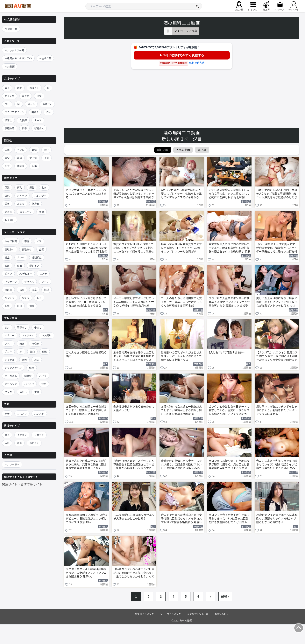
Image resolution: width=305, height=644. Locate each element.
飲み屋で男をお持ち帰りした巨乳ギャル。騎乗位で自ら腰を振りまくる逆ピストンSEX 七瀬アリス (134, 356)
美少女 (26, 96)
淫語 (44, 384)
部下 (7, 166)
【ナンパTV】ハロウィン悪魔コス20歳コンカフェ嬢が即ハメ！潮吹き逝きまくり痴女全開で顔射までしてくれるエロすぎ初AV (277, 356)
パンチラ (10, 298)
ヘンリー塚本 (12, 464)
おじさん (34, 443)
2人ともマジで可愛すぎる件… (227, 352)
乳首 (44, 187)
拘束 (32, 306)
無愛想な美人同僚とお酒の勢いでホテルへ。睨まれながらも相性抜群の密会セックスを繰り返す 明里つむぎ (229, 248)
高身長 (8, 212)
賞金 (7, 257)
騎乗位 (28, 376)
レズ (39, 298)
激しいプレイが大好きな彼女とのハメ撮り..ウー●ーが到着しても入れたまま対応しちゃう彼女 (86, 302)
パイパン (22, 196)
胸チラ (26, 298)
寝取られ (10, 249)
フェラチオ (28, 335)
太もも (21, 203)
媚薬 (22, 343)
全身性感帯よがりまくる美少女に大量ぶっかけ (134, 408)
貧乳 (20, 187)
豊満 (42, 212)
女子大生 (10, 96)
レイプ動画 (11, 241)
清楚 (39, 96)
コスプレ (22, 413)
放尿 (37, 360)
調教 (24, 360)
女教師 (23, 120)
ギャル (31, 104)
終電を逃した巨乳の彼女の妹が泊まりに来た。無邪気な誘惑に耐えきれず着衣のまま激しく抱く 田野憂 (86, 465)
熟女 (20, 88)
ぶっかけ (10, 360)
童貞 (20, 443)
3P (21, 351)
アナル (8, 343)
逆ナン (8, 273)
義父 (7, 158)
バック (43, 376)
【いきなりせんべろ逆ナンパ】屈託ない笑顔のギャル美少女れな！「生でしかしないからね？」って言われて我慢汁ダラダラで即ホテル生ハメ (134, 573)
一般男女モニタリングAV (18, 58)
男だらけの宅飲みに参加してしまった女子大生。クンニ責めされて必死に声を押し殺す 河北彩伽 (229, 194)
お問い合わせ (222, 614)
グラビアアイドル (14, 112)
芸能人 (35, 112)
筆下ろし (22, 327)
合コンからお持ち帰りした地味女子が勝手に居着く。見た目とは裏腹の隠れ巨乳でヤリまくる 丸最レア (229, 465)
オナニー (10, 335)
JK (48, 88)
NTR (39, 241)
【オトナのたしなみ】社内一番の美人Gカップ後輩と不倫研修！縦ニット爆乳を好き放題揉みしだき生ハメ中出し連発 (277, 194)
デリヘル (29, 282)
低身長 (36, 203)
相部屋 (8, 290)
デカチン (39, 435)
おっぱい (10, 220)
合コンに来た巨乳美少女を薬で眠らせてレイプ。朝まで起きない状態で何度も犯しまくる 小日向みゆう (277, 465)
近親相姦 (37, 257)
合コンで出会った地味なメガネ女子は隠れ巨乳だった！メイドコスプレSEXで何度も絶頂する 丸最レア (181, 519)
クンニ (8, 392)
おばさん (34, 88)
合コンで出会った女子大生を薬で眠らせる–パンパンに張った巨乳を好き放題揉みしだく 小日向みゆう (229, 519)
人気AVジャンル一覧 (198, 614)
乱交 (32, 351)
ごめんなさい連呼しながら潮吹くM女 (86, 354)
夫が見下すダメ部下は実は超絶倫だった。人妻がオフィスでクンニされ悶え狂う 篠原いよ (86, 573)
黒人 (7, 435)
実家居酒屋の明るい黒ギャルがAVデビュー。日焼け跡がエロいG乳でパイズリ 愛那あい (86, 518)
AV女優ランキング (144, 614)
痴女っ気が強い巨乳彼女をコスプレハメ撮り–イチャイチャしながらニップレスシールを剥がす (181, 248)
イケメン (22, 435)
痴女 (7, 327)
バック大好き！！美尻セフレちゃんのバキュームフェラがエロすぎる (86, 194)
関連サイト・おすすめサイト (22, 484)
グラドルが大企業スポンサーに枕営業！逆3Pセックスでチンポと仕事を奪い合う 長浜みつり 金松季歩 (229, 302)
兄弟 (34, 166)
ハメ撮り (46, 335)
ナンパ (21, 257)
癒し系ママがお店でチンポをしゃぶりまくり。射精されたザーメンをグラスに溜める (277, 410)
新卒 (24, 128)
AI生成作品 (45, 58)
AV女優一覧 (11, 29)
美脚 (7, 203)
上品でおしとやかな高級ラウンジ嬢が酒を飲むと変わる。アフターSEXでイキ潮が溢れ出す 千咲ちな (134, 194)
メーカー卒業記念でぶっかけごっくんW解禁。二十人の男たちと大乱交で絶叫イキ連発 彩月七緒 (134, 302)
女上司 (33, 158)
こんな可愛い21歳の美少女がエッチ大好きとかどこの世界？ (134, 517)
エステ (43, 273)
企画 (42, 249)
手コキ (8, 351)
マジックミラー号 (14, 50)
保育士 (8, 120)
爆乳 (32, 187)
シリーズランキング (170, 614)
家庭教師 (10, 128)
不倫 (27, 241)
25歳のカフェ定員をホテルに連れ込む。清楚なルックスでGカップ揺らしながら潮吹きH (277, 518)
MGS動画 (10, 66)
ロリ (7, 104)
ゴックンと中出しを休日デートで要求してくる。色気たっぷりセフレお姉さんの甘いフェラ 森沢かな (229, 410)
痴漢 (7, 266)
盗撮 (20, 266)
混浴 (47, 290)
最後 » (225, 596)
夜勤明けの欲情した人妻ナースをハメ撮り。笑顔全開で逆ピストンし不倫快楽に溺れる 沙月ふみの (181, 464)
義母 (20, 158)
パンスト (39, 413)
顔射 (45, 351)
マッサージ (11, 282)
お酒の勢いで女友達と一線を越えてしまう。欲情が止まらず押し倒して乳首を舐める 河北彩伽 (86, 410)
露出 (22, 290)
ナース (38, 120)
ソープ (45, 282)
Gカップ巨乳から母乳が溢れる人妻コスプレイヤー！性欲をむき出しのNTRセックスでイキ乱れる (181, 194)
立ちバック (11, 384)
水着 (7, 413)
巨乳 (7, 187)
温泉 (34, 290)
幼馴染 (21, 166)
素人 (7, 88)
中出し (38, 327)
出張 (20, 306)
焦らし (23, 392)
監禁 (7, 306)
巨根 (7, 443)
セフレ (21, 150)
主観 (37, 392)
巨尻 (7, 196)
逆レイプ (34, 266)
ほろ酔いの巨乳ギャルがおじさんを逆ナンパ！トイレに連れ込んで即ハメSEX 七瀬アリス (181, 356)
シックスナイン (13, 368)
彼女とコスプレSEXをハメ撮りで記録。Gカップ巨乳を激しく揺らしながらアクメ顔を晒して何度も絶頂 (134, 248)
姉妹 (34, 150)
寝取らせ (27, 249)
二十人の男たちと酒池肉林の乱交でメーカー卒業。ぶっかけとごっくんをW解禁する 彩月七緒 (181, 302)
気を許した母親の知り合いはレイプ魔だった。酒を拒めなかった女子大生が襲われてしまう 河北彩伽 (86, 248)
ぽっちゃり (26, 212)
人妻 (7, 150)
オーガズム (11, 376)
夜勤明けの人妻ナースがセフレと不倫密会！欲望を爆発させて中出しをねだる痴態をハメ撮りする (134, 464)
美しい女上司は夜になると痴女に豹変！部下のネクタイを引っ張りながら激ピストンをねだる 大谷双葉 (277, 302)
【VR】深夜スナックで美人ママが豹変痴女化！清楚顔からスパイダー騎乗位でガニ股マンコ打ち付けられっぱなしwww (277, 248)
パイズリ (29, 384)
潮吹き (35, 343)
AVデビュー (26, 273)
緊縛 (32, 368)
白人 (49, 112)
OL (19, 104)
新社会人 (39, 128)
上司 (47, 158)
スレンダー (41, 196)
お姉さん (47, 104)
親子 (47, 150)
